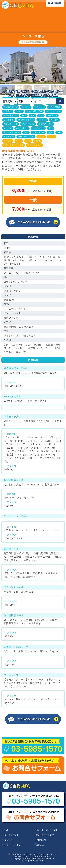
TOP (8, 831)
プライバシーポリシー (17, 847)
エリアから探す (14, 836)
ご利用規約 (42, 842)
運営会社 (41, 847)
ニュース (10, 842)
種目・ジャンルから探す (50, 831)
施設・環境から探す (47, 836)
